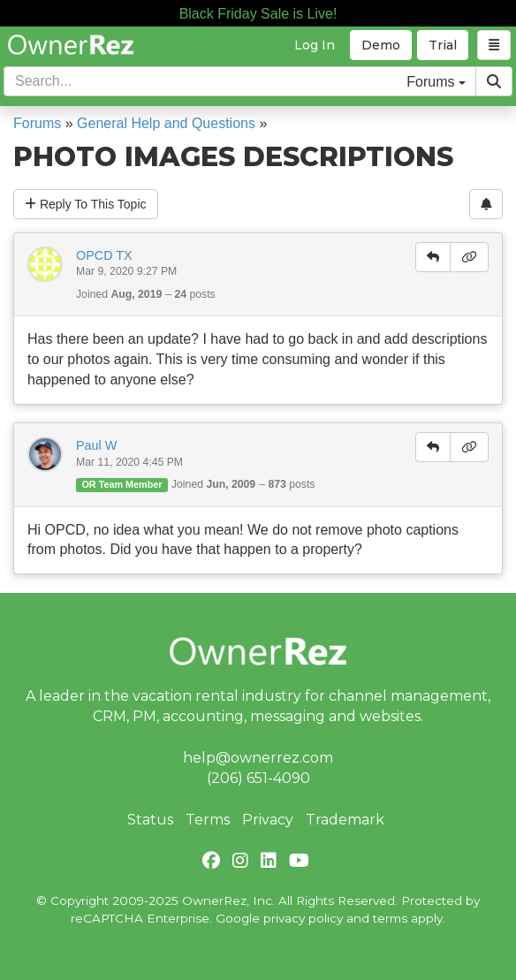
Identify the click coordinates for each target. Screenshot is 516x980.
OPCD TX (104, 255)
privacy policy (303, 918)
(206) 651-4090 (258, 778)
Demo (381, 45)
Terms (208, 820)
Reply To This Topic (86, 204)
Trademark (345, 820)
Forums (37, 123)
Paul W (96, 445)
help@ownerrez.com (258, 758)
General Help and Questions (166, 123)
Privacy (268, 820)
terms (390, 918)
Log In (315, 45)
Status (150, 820)
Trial (443, 45)
